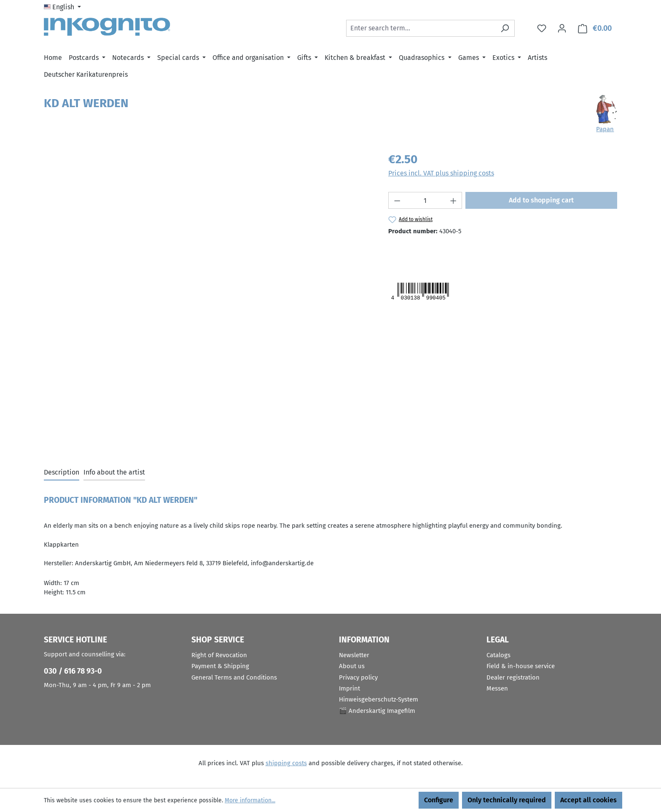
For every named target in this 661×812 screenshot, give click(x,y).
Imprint (349, 688)
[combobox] (421, 28)
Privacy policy (358, 677)
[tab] (62, 473)
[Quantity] (425, 200)
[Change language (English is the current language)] (62, 7)
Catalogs (498, 655)
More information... (250, 800)
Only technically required (507, 800)
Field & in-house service (521, 666)
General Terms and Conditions (234, 677)
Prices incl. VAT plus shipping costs (441, 173)
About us (352, 666)
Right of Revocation (219, 655)
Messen (497, 688)
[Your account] (562, 28)
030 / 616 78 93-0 (73, 671)
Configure (439, 800)
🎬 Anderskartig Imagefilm (377, 711)
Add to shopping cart (541, 200)
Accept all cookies (588, 800)
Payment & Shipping (220, 666)
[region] (208, 241)
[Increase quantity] (454, 200)
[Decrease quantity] (397, 200)
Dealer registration (513, 677)
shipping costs (286, 763)
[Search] (505, 28)
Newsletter (354, 655)
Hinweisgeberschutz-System (379, 699)
